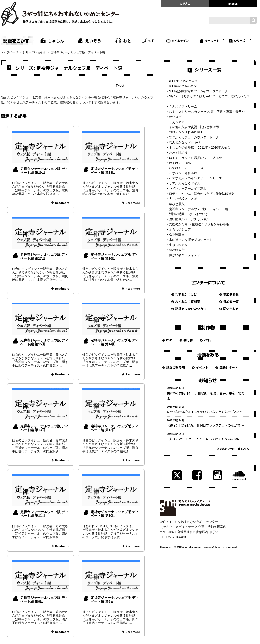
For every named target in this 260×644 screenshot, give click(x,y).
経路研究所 (177, 250)
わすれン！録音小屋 (183, 173)
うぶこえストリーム (183, 106)
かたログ (175, 117)
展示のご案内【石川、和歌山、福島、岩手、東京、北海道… (206, 395)
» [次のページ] (77, 641)
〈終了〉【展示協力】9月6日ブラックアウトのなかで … (205, 425)
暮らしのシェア (180, 230)
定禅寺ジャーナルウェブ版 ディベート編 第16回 (115, 257)
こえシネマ (177, 122)
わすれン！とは (186, 294)
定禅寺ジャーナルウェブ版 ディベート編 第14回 (115, 342)
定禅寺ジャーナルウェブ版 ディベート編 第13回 (44, 428)
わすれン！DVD (180, 163)
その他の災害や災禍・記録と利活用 (194, 127)
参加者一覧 (231, 301)
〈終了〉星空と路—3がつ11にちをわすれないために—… (206, 439)
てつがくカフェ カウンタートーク (194, 137)
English (233, 3)
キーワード (212, 41)
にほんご (185, 3)
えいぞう (93, 41)
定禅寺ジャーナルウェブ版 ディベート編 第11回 (44, 514)
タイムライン (180, 41)
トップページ (9, 52)
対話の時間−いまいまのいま (189, 214)
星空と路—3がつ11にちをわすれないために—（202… (204, 412)
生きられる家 (178, 245)
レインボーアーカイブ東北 (188, 188)
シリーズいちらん (34, 52)
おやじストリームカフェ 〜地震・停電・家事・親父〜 (207, 112)
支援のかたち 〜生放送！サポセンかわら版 (199, 224)
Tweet (120, 85)
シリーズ (240, 41)
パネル (208, 340)
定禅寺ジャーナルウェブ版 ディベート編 (199, 209)
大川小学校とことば (183, 199)
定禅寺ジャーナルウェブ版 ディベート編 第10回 (115, 514)
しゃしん (56, 41)
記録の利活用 (175, 367)
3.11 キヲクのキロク (183, 81)
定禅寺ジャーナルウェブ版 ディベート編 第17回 (44, 257)
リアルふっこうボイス (185, 183)
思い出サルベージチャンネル (189, 219)
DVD (169, 340)
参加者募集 (231, 294)
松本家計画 (177, 235)
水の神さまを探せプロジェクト (191, 240)
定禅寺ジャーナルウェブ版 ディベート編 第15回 (44, 342)
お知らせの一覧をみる (235, 449)
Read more (62, 203)
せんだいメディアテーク (185, 508)
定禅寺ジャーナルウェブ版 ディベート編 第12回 (115, 428)
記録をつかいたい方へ (191, 309)
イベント (202, 367)
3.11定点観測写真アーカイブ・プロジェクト (200, 91)
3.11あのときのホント (184, 86)
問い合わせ (231, 309)
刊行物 (188, 340)
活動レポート (229, 367)
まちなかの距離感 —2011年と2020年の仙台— (201, 148)
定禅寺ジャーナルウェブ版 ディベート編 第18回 (115, 171)
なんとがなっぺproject (185, 142)
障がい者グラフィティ (185, 255)
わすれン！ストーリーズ (186, 168)
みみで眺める (178, 153)
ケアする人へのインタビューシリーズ (195, 178)
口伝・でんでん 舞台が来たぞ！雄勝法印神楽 (202, 194)
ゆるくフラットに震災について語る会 (195, 158)
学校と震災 (177, 204)
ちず (151, 41)
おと (127, 41)
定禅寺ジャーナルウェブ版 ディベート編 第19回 (44, 171)
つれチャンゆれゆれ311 (186, 132)
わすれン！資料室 (188, 301)
